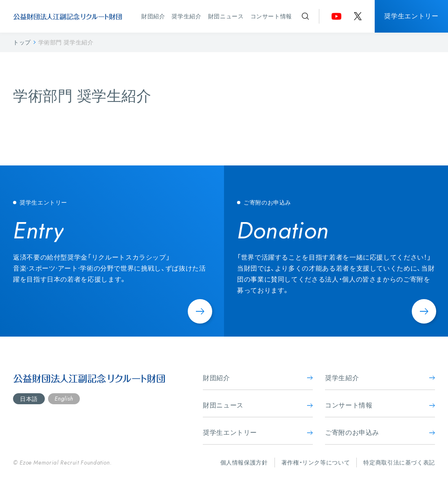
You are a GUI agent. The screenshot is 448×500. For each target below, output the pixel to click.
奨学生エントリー (411, 16)
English (64, 399)
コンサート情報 (271, 16)
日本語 (29, 399)
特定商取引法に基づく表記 (399, 462)
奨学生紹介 (186, 16)
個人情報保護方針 (244, 462)
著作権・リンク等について (316, 462)
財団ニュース (226, 16)
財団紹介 (153, 16)
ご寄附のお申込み (380, 432)
